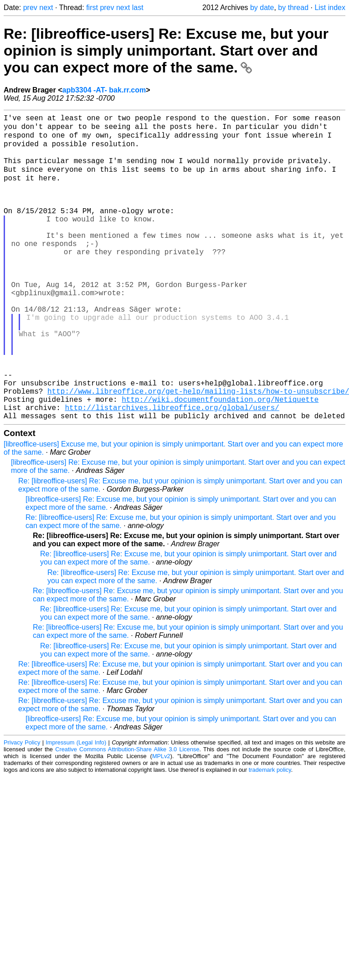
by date (262, 8)
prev (30, 8)
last (138, 8)
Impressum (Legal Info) (76, 807)
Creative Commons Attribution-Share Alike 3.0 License (127, 813)
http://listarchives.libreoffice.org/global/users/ (172, 470)
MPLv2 (161, 820)
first (92, 8)
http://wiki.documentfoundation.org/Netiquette (220, 460)
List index (330, 8)
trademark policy (270, 834)
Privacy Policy (22, 807)
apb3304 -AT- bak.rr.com (104, 90)
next (46, 8)
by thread (293, 8)
